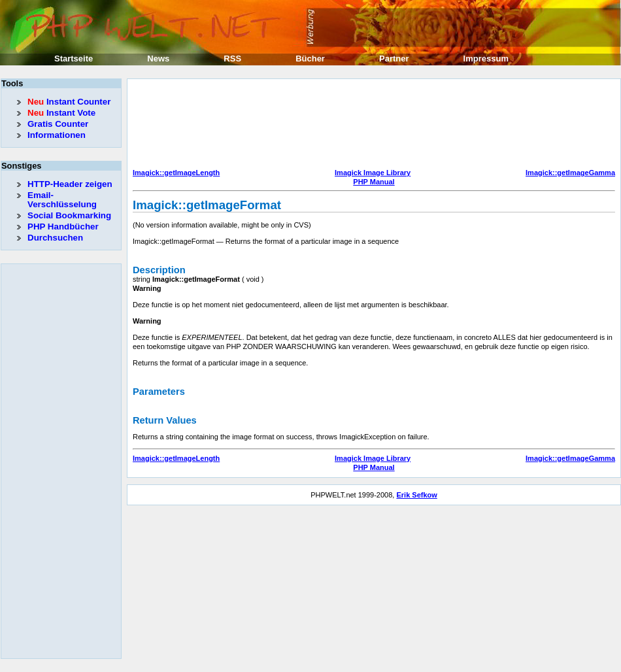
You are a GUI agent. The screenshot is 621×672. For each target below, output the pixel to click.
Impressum (486, 59)
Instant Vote (61, 113)
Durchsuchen (55, 238)
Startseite (74, 59)
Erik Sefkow (416, 495)
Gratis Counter (58, 124)
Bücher (310, 59)
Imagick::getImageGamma (570, 173)
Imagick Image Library (373, 173)
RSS (232, 59)
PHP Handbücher (63, 227)
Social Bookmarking (69, 215)
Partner (394, 59)
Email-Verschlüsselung (62, 200)
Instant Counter (69, 102)
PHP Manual (374, 182)
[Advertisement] (189, 125)
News (158, 59)
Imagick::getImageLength (176, 173)
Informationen (57, 135)
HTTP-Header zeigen (70, 184)
